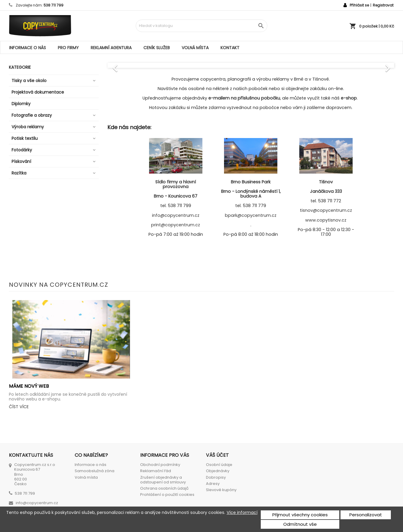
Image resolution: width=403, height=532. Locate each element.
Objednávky (218, 471)
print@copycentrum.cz (176, 225)
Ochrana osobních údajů (164, 488)
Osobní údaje (219, 465)
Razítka (19, 173)
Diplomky (21, 104)
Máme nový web (29, 386)
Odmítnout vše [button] (300, 524)
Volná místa (195, 48)
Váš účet (217, 455)
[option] (251, 65)
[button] (129, 65)
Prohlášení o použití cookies (167, 495)
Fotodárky (22, 150)
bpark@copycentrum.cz (251, 215)
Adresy (213, 484)
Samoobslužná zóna (95, 471)
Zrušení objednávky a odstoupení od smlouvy (163, 480)
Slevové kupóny (221, 490)
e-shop (349, 98)
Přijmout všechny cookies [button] (300, 515)
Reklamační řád (156, 471)
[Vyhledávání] (201, 26)
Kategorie (20, 67)
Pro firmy (68, 48)
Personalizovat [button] (366, 515)
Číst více (19, 407)
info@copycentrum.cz (176, 215)
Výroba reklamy (28, 127)
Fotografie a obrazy (32, 115)
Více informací (242, 512)
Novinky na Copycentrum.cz (59, 285)
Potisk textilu (25, 138)
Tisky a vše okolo (29, 81)
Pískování (21, 161)
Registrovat (383, 5)
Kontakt (230, 48)
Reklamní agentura (111, 48)
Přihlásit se (359, 5)
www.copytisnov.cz (326, 220)
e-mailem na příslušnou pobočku (244, 98)
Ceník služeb (157, 48)
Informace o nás (28, 48)
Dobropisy (216, 477)
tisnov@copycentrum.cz (326, 210)
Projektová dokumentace (38, 92)
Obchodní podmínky (160, 465)
